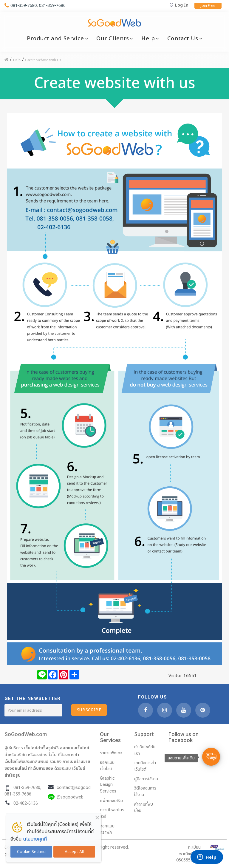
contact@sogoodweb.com (83, 788)
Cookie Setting (31, 852)
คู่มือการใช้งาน (146, 779)
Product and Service (55, 38)
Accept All (74, 852)
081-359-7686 (52, 5)
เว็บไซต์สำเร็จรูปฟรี (41, 748)
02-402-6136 (26, 803)
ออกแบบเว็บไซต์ (75, 748)
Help (148, 38)
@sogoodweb (70, 797)
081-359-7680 (24, 5)
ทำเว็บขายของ (41, 768)
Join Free (208, 6)
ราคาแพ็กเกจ (111, 753)
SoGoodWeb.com (26, 734)
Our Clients (113, 38)
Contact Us (183, 38)
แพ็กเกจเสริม (111, 801)
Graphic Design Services (108, 785)
